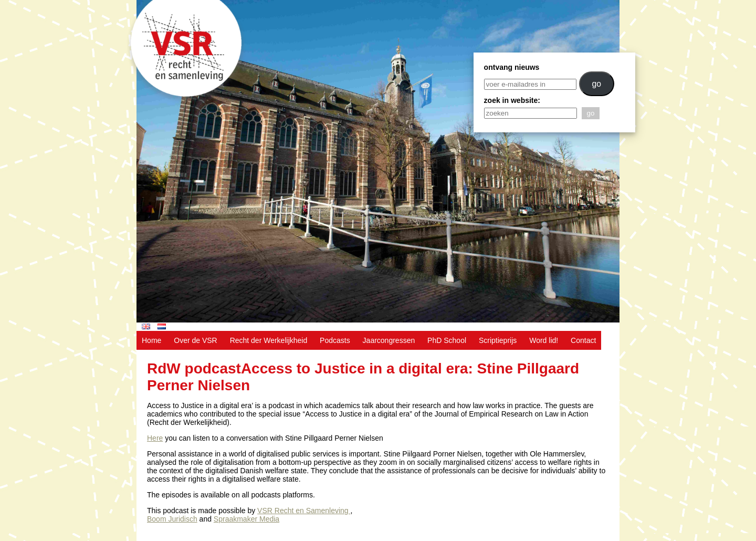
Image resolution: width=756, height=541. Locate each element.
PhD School (447, 340)
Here (155, 438)
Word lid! (544, 340)
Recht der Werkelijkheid (269, 340)
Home (151, 340)
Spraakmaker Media (246, 519)
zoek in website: (512, 100)
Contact (583, 340)
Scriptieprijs (498, 340)
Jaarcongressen (389, 340)
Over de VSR (195, 340)
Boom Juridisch (172, 519)
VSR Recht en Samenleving (304, 511)
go (596, 84)
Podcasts (335, 340)
